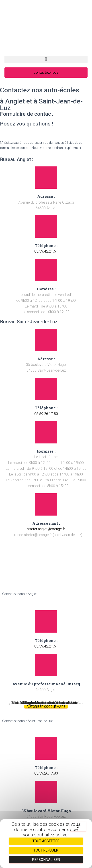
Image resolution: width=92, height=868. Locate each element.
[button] (46, 59)
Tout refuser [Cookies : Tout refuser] (46, 850)
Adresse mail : (46, 523)
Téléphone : (46, 246)
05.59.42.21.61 (46, 251)
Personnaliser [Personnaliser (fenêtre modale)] (46, 860)
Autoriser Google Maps (46, 707)
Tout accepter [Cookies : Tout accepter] (46, 841)
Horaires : (46, 289)
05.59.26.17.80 (46, 414)
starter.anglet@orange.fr (46, 529)
